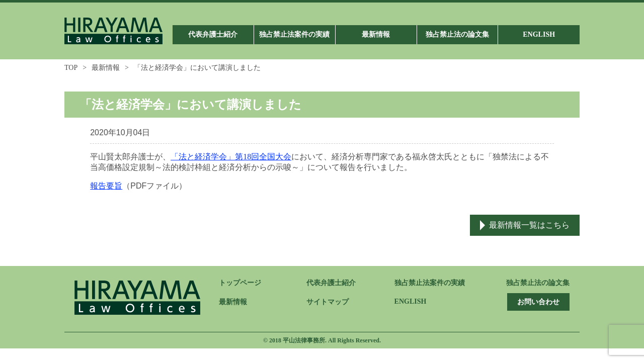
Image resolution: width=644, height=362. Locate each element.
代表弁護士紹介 (331, 283)
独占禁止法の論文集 (538, 283)
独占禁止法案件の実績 (430, 283)
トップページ (240, 283)
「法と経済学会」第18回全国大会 (231, 157)
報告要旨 (106, 186)
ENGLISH (411, 301)
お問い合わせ (538, 302)
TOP (71, 68)
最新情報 (106, 68)
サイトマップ (328, 302)
